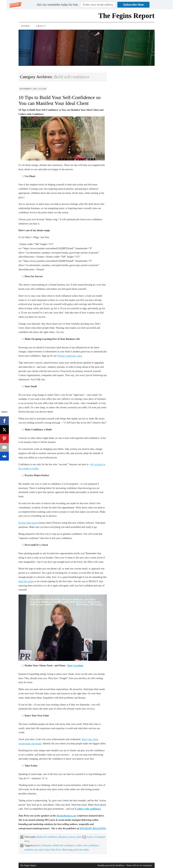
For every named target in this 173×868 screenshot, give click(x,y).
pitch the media (26, 581)
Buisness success (67, 837)
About (41, 26)
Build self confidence (47, 837)
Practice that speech (28, 523)
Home (26, 26)
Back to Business (43, 845)
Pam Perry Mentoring (62, 850)
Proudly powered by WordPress (111, 865)
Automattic (148, 865)
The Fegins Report (127, 16)
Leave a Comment (96, 837)
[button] (58, 5)
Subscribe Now (134, 5)
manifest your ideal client (37, 850)
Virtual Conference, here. (70, 356)
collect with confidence (87, 845)
